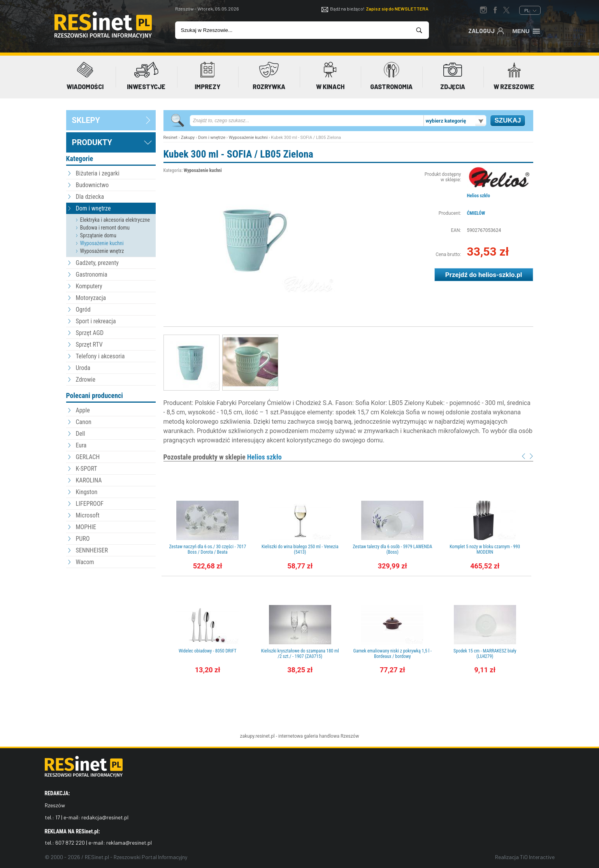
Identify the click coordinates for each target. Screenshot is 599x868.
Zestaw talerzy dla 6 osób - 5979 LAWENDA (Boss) (392, 549)
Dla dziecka (90, 197)
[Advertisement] (111, 613)
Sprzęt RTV (89, 345)
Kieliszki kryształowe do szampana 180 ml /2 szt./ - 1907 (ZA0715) (300, 654)
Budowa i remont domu (105, 228)
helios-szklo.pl (500, 275)
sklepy (86, 120)
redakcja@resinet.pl (105, 817)
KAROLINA (89, 480)
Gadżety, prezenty (97, 263)
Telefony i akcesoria (100, 356)
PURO (83, 539)
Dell (81, 434)
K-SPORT (87, 469)
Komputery (89, 286)
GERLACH (88, 457)
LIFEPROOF (90, 504)
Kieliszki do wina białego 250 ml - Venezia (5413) (300, 549)
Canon (84, 422)
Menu (526, 30)
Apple (83, 410)
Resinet (170, 138)
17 (58, 817)
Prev (523, 456)
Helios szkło (479, 196)
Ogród (83, 309)
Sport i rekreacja (96, 321)
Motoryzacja (91, 298)
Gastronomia (92, 274)
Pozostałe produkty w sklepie (223, 457)
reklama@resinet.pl (129, 843)
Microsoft (88, 515)
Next (531, 456)
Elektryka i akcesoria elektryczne (115, 220)
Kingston (87, 492)
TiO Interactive (537, 857)
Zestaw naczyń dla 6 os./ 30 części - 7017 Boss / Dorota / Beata (207, 549)
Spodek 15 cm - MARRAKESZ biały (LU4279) (485, 654)
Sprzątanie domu (98, 235)
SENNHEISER (92, 550)
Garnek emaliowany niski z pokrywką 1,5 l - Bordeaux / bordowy (393, 654)
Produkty (92, 142)
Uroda (83, 368)
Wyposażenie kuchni (102, 243)
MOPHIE (86, 527)
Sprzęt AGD (90, 333)
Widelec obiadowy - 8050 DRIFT (208, 651)
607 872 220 (70, 843)
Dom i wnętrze (93, 208)
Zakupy (188, 138)
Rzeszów (350, 736)
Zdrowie (86, 380)
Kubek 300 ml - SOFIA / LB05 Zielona (238, 154)
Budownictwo (92, 185)
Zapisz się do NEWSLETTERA (397, 9)
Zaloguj (486, 30)
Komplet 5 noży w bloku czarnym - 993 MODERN (485, 549)
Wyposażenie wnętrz (102, 251)
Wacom (85, 562)
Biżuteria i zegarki (98, 173)
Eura (81, 445)
